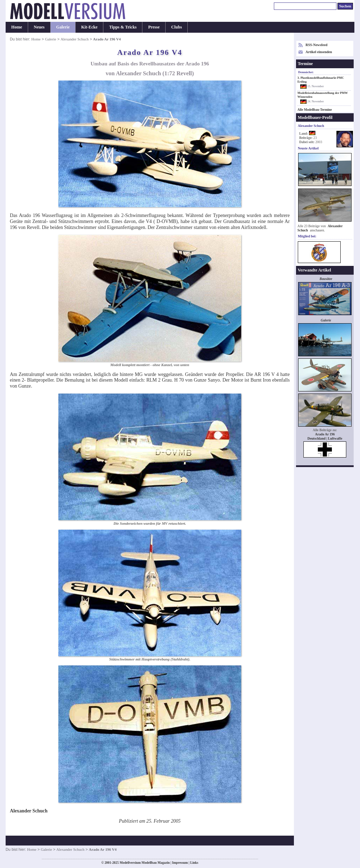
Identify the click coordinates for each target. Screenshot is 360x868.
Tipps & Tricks (123, 27)
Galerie (63, 27)
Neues (39, 27)
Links (194, 863)
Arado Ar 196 (325, 434)
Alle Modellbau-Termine (315, 110)
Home (17, 27)
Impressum (180, 863)
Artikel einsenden (319, 52)
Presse (154, 27)
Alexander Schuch (75, 39)
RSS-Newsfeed (316, 45)
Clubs (176, 27)
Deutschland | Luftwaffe (325, 438)
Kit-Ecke (89, 27)
